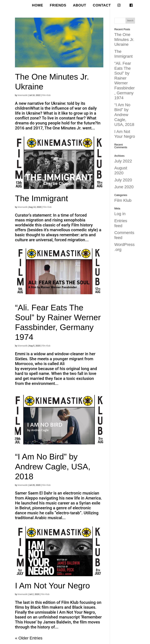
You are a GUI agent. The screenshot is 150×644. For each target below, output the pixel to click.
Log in (120, 214)
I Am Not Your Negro (52, 586)
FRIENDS (58, 6)
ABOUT (80, 6)
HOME (38, 6)
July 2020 (123, 180)
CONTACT (102, 6)
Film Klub (46, 95)
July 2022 (123, 161)
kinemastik (23, 95)
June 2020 (124, 187)
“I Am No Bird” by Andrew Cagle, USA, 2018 (53, 466)
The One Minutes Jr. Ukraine (124, 39)
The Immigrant (41, 198)
